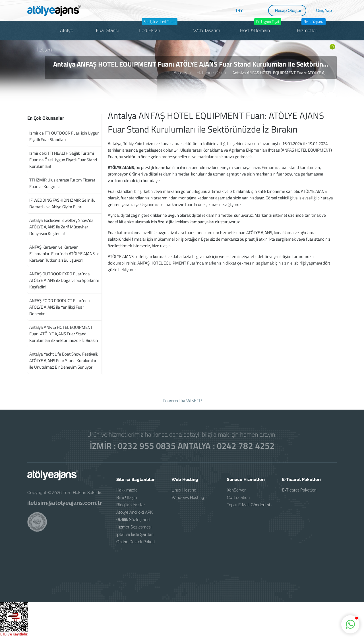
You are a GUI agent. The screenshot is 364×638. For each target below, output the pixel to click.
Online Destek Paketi (136, 542)
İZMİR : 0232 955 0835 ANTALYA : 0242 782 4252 (182, 446)
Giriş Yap (324, 11)
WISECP (194, 400)
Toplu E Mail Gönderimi (248, 505)
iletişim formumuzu (296, 256)
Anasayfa (182, 73)
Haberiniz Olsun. (212, 73)
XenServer (236, 490)
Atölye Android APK (135, 512)
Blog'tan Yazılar (131, 505)
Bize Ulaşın (127, 497)
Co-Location (238, 497)
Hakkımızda (127, 490)
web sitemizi (230, 256)
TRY (239, 10)
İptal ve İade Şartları (135, 534)
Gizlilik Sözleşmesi (133, 520)
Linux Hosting (184, 490)
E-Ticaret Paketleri (299, 490)
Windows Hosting (188, 497)
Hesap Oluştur (288, 11)
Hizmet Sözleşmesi (134, 527)
